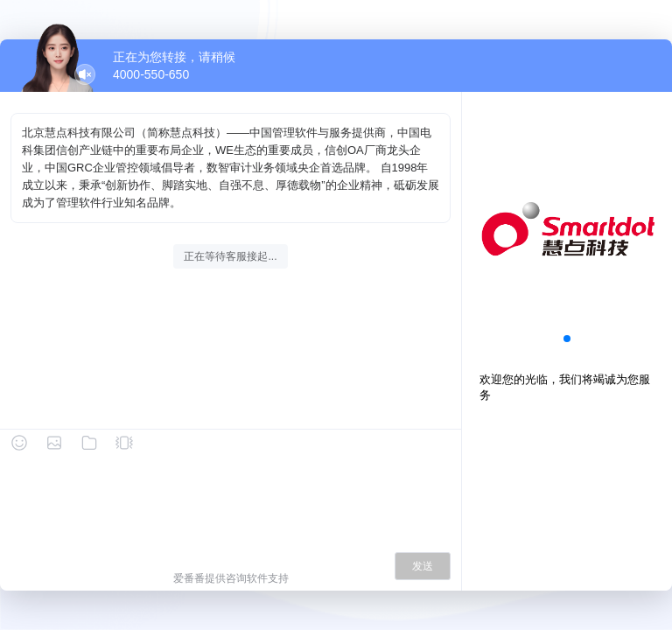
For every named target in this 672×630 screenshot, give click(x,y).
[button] (567, 339)
